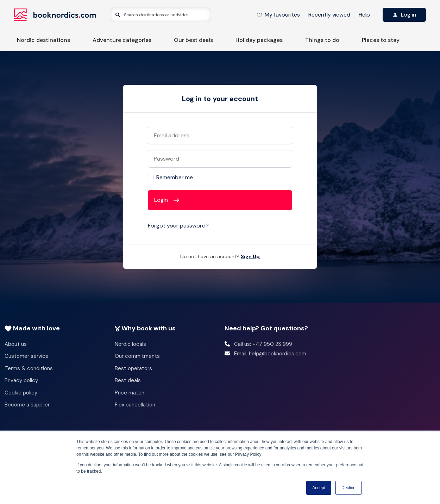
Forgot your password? (178, 226)
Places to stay (381, 40)
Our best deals (193, 40)
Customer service (27, 356)
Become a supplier (27, 405)
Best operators (133, 368)
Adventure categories (122, 40)
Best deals (128, 380)
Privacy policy (21, 380)
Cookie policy (21, 393)
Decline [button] (348, 488)
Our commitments (137, 356)
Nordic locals (130, 344)
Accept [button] (319, 488)
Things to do (322, 40)
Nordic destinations (43, 40)
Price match (130, 393)
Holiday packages (259, 40)
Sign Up (250, 256)
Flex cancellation (135, 405)
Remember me (175, 177)
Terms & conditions (29, 368)
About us (16, 344)
